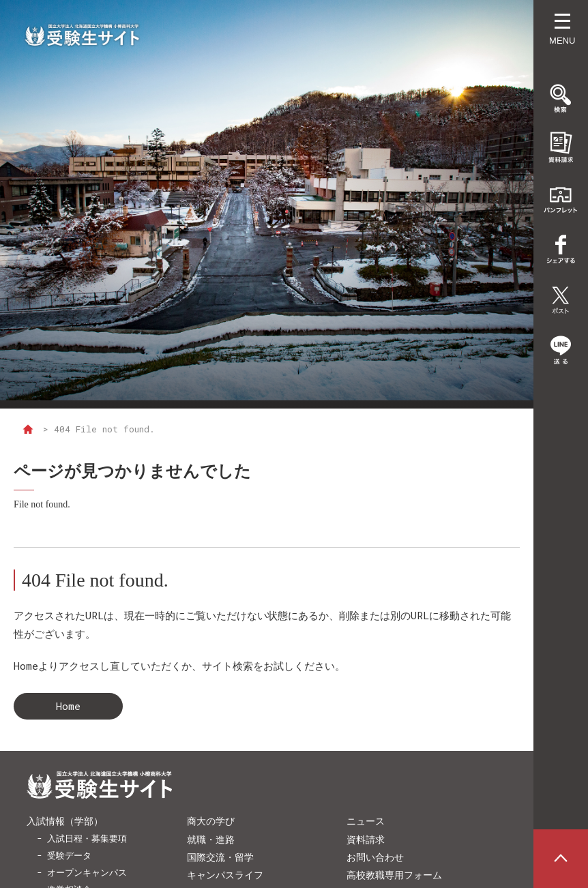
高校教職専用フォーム (394, 875)
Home (68, 706)
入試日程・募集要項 (87, 838)
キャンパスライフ (225, 875)
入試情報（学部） (65, 821)
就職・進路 (211, 839)
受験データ (69, 855)
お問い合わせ (375, 857)
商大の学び (211, 821)
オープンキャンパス (87, 872)
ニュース (366, 821)
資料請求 (366, 839)
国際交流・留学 (220, 857)
